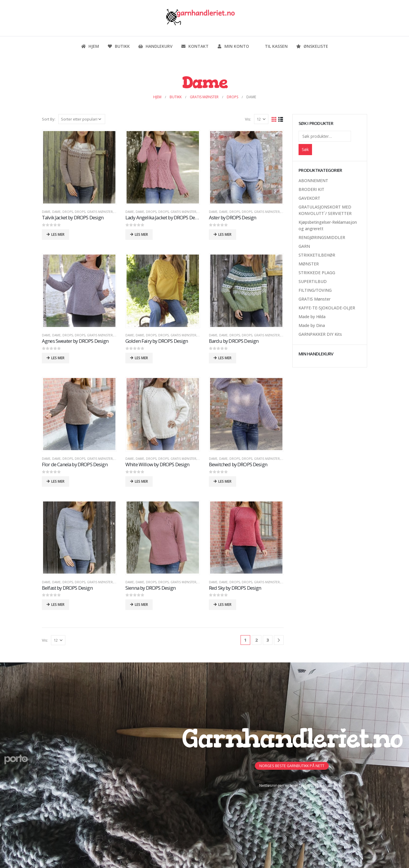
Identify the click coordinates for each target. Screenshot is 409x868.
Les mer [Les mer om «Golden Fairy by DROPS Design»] (141, 358)
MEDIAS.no (315, 785)
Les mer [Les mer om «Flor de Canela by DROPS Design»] (58, 481)
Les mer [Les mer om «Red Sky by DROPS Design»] (225, 605)
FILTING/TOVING (315, 290)
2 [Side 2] (257, 640)
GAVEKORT (309, 198)
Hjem (90, 46)
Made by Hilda (312, 317)
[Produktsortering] (82, 119)
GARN (304, 246)
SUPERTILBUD (313, 281)
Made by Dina (312, 325)
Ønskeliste (312, 46)
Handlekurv (155, 46)
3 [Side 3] (268, 640)
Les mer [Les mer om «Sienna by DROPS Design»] (141, 605)
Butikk (119, 46)
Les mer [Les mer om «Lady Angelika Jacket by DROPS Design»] (141, 234)
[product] (79, 167)
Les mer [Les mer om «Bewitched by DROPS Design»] (225, 481)
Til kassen (272, 46)
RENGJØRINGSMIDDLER (322, 237)
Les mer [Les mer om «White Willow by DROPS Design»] (141, 481)
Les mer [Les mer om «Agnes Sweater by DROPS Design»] (58, 358)
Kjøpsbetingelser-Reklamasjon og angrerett (328, 225)
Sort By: (49, 119)
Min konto (233, 46)
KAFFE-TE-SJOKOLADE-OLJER (327, 308)
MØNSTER (309, 264)
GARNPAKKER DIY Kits (320, 334)
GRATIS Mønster (100, 212)
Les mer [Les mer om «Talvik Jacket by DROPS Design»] (58, 234)
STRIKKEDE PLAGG (317, 273)
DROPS (68, 212)
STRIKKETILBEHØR (317, 255)
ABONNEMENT (313, 180)
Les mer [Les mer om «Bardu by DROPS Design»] (225, 358)
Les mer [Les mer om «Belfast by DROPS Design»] (58, 605)
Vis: (248, 119)
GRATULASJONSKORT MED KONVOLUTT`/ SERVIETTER (325, 210)
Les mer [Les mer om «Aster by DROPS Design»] (225, 234)
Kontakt (195, 46)
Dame (46, 212)
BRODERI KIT (311, 189)
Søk (305, 149)
